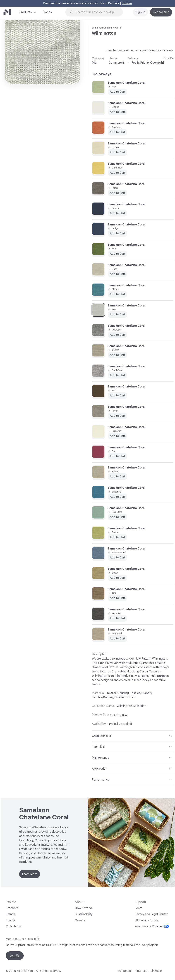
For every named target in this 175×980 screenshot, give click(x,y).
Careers (80, 920)
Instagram (124, 971)
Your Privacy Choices (152, 926)
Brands (47, 12)
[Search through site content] (96, 12)
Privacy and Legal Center (151, 914)
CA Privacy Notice (147, 920)
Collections (13, 926)
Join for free (161, 12)
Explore (127, 3)
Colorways (102, 74)
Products (26, 12)
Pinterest (141, 971)
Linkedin (156, 971)
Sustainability (84, 914)
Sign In (140, 12)
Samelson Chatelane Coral (107, 28)
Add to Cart (118, 213)
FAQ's (138, 908)
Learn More (30, 874)
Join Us (15, 956)
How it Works (84, 908)
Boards (10, 920)
